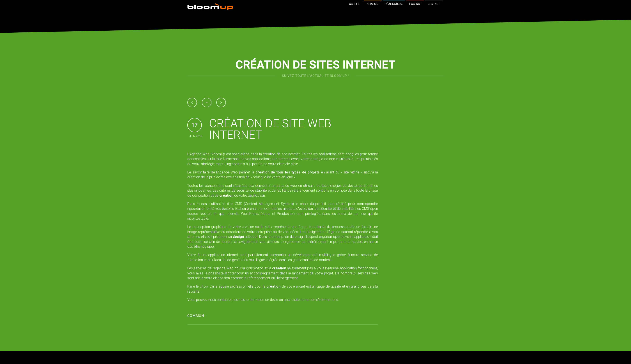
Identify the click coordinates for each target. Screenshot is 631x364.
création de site (275, 154)
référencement (304, 190)
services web (368, 273)
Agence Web (199, 154)
